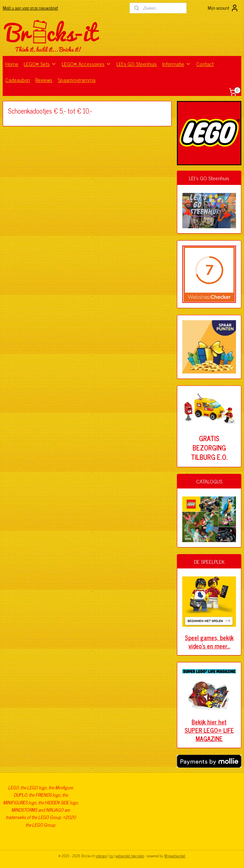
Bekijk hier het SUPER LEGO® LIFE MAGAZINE (209, 730)
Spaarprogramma (77, 80)
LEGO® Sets (40, 64)
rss (111, 856)
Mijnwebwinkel (175, 856)
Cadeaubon (18, 80)
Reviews (44, 80)
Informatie (177, 64)
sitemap (101, 856)
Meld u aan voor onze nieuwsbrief (30, 8)
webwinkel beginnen (130, 856)
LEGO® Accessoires (86, 64)
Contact (205, 64)
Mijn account (223, 8)
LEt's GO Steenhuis (137, 64)
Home (12, 64)
